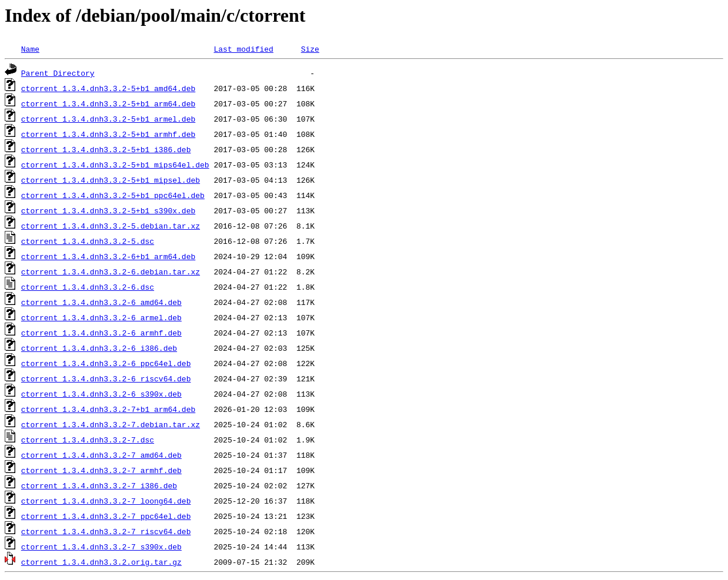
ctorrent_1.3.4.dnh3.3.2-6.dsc (88, 287)
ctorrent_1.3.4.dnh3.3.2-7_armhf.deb (101, 470)
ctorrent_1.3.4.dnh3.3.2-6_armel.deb (101, 317)
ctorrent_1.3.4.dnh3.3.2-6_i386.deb (99, 348)
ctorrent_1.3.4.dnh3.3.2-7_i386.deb (99, 485)
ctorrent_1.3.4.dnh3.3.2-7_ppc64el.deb (106, 516)
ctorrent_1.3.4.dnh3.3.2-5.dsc (88, 241)
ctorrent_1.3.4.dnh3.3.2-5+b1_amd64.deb (108, 88)
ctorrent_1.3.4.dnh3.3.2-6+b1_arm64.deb (108, 256)
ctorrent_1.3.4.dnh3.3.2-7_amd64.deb (101, 455)
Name (30, 49)
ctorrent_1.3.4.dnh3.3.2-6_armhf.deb (101, 333)
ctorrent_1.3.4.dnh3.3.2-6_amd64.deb (101, 302)
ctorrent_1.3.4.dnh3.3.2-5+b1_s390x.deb (108, 210)
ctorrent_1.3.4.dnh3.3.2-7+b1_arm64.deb (108, 409)
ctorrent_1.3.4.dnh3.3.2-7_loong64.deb (106, 501)
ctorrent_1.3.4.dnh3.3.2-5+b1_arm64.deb (108, 103)
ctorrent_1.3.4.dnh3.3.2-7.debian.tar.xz (111, 424)
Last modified (243, 49)
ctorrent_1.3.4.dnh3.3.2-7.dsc (88, 440)
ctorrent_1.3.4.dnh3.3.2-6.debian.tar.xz (111, 271)
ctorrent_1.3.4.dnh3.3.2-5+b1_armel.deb (108, 119)
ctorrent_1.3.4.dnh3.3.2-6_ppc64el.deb (106, 363)
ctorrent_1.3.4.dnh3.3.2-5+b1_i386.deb (106, 149)
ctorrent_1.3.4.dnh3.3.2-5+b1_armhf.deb (108, 134)
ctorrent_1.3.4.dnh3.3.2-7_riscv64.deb (106, 531)
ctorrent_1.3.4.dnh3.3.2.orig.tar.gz (101, 562)
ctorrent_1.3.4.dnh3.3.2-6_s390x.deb (101, 394)
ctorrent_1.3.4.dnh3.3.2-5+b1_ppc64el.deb (113, 195)
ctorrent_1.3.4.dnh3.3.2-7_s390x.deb (101, 547)
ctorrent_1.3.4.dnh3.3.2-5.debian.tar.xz (111, 226)
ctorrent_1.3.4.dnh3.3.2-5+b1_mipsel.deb (111, 180)
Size (310, 49)
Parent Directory (58, 73)
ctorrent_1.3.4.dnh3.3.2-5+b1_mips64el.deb (115, 165)
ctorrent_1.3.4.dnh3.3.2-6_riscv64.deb (106, 378)
